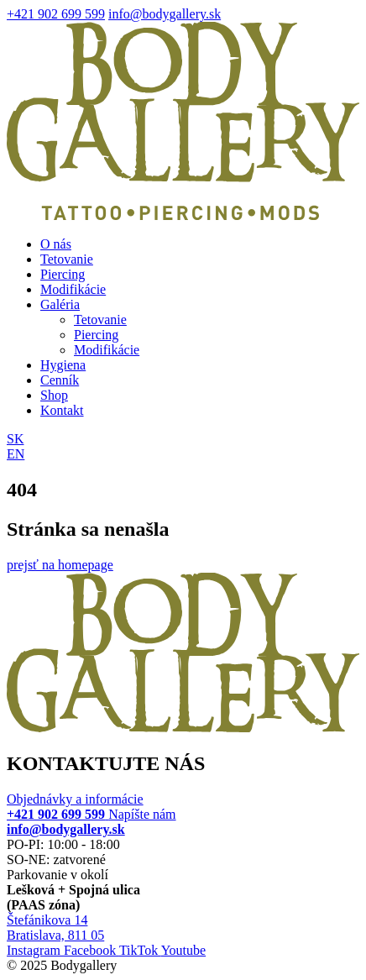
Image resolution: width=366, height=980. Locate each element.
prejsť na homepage (60, 565)
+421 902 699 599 (56, 14)
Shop (54, 395)
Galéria (60, 304)
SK (15, 439)
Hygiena (63, 365)
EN (16, 454)
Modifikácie (73, 289)
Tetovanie (67, 259)
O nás (56, 244)
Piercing (63, 274)
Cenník (60, 380)
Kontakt (62, 410)
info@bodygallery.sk (165, 14)
